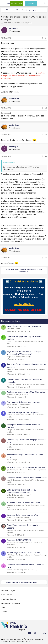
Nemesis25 (11, 395)
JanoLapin (7, 23)
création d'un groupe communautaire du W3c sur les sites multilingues (23, 76)
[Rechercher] (45, 3)
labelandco (11, 517)
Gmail (18, 329)
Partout (9, 415)
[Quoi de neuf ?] (40, 3)
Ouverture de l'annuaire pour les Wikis (23, 515)
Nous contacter (7, 595)
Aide (3, 608)
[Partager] (42, 38)
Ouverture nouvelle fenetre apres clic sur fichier (27, 478)
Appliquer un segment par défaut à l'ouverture (26, 392)
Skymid (9, 570)
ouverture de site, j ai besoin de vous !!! (23, 503)
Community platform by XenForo (22, 639)
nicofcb (10, 480)
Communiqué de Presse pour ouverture (23, 402)
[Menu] (3, 3)
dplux (9, 405)
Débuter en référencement (21, 405)
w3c (30, 23)
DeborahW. (11, 329)
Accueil (4, 612)
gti (8, 470)
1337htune (11, 555)
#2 (46, 108)
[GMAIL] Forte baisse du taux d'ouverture (24, 326)
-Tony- (9, 384)
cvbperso (10, 357)
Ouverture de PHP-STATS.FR (19, 540)
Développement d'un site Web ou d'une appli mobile (28, 470)
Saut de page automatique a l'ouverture (23, 553)
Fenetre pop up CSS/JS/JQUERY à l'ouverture (26, 467)
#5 (46, 258)
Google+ (15, 460)
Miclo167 (10, 342)
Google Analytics (22, 395)
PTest (9, 445)
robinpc (9, 430)
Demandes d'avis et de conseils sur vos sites (28, 384)
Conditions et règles (9, 599)
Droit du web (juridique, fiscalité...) (25, 570)
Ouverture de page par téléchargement (23, 412)
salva (9, 460)
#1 (46, 38)
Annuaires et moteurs (24, 517)
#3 (46, 135)
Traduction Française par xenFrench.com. (16, 642)
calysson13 (11, 505)
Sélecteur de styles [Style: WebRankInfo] (8, 591)
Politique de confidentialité (11, 603)
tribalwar (10, 369)
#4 (46, 156)
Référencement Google (23, 357)
